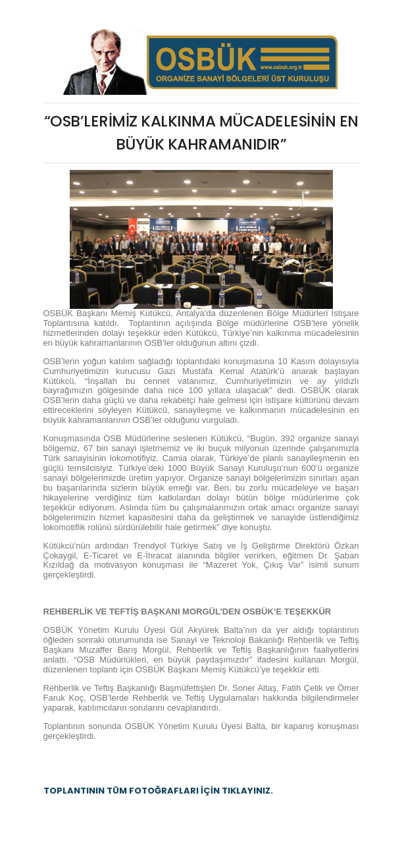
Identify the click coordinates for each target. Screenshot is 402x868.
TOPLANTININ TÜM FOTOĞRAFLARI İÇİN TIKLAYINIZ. (158, 791)
